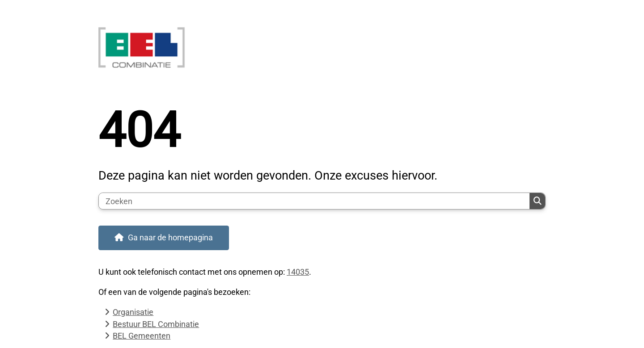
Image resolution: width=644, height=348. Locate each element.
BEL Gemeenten (142, 336)
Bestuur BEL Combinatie (156, 324)
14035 (298, 272)
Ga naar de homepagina (170, 237)
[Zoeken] (314, 201)
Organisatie (133, 312)
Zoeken (538, 201)
